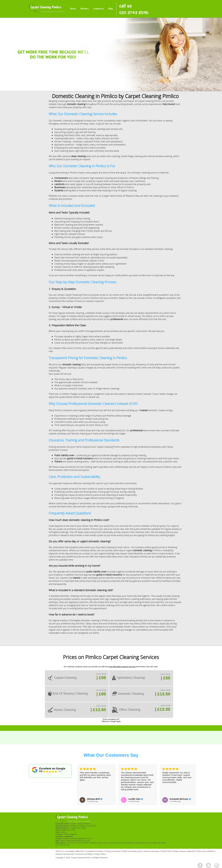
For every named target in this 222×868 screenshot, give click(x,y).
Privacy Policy (166, 851)
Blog (111, 9)
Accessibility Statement (74, 851)
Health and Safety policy (132, 851)
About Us (59, 851)
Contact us (98, 9)
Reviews (85, 9)
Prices (73, 9)
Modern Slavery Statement (184, 851)
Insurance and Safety (84, 854)
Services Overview (151, 851)
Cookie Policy (100, 854)
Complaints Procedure (94, 851)
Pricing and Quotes (113, 851)
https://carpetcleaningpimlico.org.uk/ (75, 841)
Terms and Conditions (206, 851)
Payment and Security (64, 854)
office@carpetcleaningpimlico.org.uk (77, 839)
